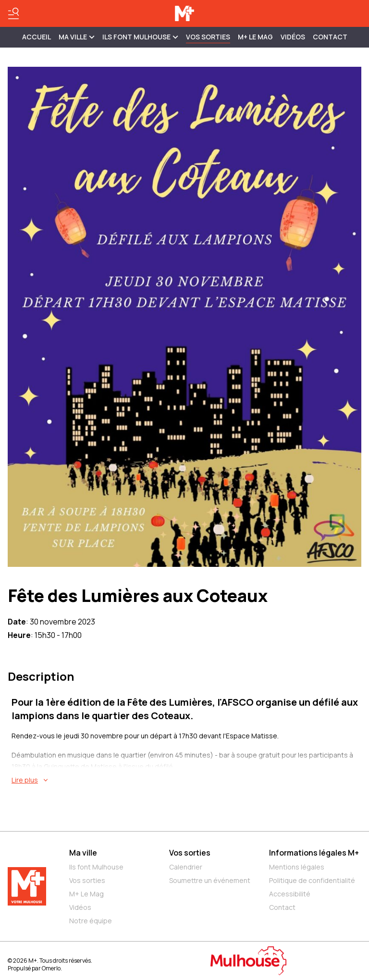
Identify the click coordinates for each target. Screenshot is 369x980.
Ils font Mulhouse (96, 867)
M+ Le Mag (255, 37)
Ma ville (83, 853)
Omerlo (51, 968)
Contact (330, 37)
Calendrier (186, 867)
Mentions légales (297, 867)
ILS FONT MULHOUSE (140, 37)
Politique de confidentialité (312, 880)
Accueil (37, 37)
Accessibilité (290, 894)
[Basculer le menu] (13, 13)
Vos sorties (208, 37)
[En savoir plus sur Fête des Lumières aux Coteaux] (186, 780)
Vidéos (293, 37)
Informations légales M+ (314, 853)
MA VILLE (77, 37)
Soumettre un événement (210, 880)
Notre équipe (91, 921)
